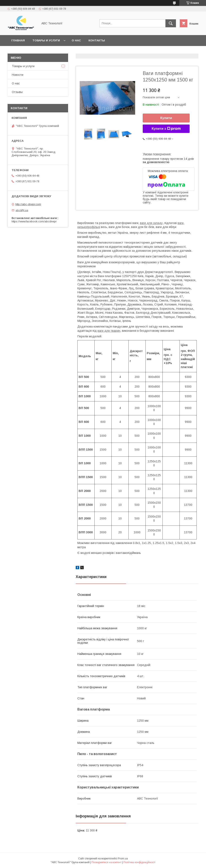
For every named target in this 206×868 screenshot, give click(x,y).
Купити (166, 118)
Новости (18, 75)
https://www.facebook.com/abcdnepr (34, 221)
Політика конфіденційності (139, 862)
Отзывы (17, 92)
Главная (18, 40)
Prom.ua (123, 859)
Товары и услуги (46, 40)
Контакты (97, 40)
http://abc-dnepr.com (28, 204)
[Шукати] (171, 23)
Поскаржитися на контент (106, 862)
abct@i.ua (22, 210)
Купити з (166, 129)
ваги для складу (151, 223)
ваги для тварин (109, 331)
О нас (76, 40)
